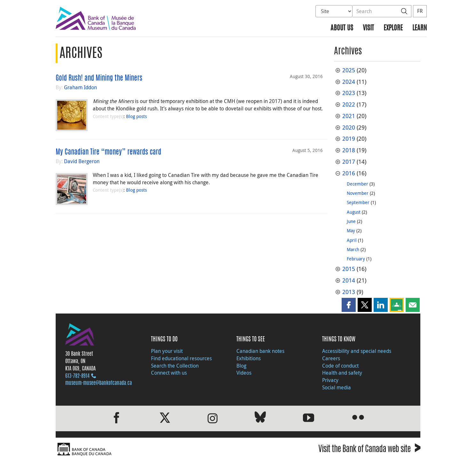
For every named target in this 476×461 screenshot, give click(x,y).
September (358, 202)
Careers (331, 358)
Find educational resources (181, 358)
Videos (244, 373)
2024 (349, 82)
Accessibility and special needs (357, 351)
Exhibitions (249, 358)
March (353, 249)
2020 (349, 127)
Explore (393, 28)
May (351, 231)
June (351, 221)
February (356, 259)
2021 (349, 116)
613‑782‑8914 (77, 376)
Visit (368, 28)
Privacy (330, 380)
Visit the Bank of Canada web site (369, 450)
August (354, 212)
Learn (420, 28)
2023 (349, 93)
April (352, 240)
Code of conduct (340, 366)
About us (342, 28)
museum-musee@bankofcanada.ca (99, 383)
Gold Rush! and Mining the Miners (99, 78)
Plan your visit (167, 351)
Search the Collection (175, 366)
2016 (349, 173)
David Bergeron (82, 161)
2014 (349, 280)
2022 (349, 104)
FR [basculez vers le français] (420, 11)
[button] (349, 305)
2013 (349, 292)
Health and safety (342, 373)
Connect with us (169, 373)
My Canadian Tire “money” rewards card (108, 152)
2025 (349, 70)
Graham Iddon (80, 87)
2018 (349, 150)
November (358, 193)
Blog (241, 366)
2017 (349, 162)
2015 (349, 269)
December (357, 184)
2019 (349, 139)
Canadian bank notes (260, 351)
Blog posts (136, 116)
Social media (337, 387)
